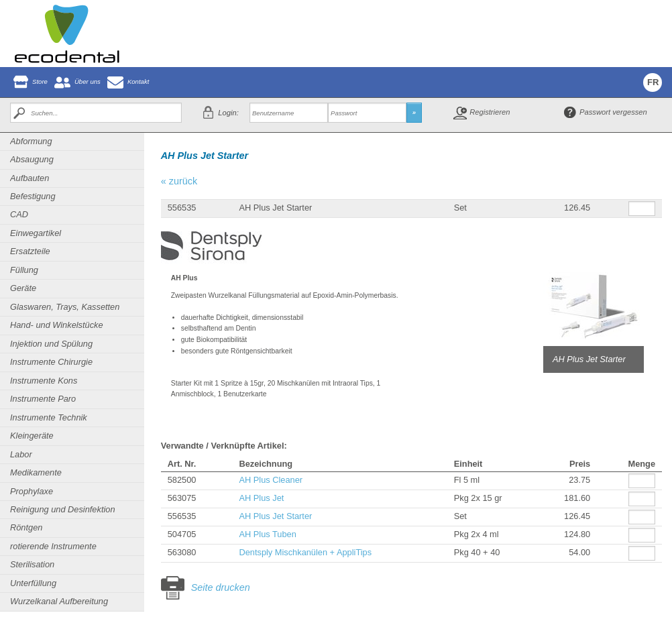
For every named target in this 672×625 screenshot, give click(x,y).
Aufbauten (30, 178)
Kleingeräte (32, 436)
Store (40, 81)
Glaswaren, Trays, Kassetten (65, 307)
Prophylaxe (32, 491)
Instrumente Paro (43, 399)
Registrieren (490, 112)
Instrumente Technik (49, 417)
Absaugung (32, 159)
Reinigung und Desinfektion (63, 509)
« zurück (179, 181)
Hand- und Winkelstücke (57, 325)
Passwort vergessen (613, 112)
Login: (228, 113)
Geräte (23, 288)
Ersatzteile (30, 251)
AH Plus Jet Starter (275, 516)
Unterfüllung (33, 583)
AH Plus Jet (261, 498)
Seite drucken (221, 587)
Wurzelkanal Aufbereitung (59, 601)
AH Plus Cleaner (271, 480)
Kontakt (138, 81)
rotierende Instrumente (53, 546)
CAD (19, 214)
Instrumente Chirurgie (51, 362)
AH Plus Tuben (267, 534)
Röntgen (26, 527)
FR (653, 82)
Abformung (31, 141)
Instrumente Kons (44, 381)
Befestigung (33, 196)
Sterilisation (32, 564)
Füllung (24, 270)
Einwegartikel (36, 233)
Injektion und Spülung (51, 344)
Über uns (88, 81)
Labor (21, 454)
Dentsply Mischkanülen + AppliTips (305, 552)
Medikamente (36, 472)
